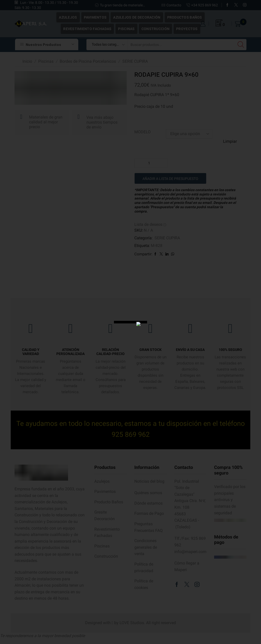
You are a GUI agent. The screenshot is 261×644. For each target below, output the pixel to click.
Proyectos (187, 29)
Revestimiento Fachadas (87, 29)
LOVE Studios (132, 623)
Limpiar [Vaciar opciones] (230, 141)
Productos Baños (185, 17)
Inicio (27, 61)
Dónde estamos (148, 503)
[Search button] (241, 45)
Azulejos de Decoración (137, 17)
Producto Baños (109, 502)
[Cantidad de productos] (151, 163)
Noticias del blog (149, 481)
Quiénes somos (148, 493)
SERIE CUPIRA (135, 61)
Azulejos (68, 17)
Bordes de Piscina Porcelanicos (88, 61)
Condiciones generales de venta (146, 547)
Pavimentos (95, 17)
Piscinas (126, 29)
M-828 (157, 246)
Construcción (155, 29)
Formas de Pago (149, 513)
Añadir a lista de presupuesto (170, 179)
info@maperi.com (190, 552)
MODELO (142, 132)
